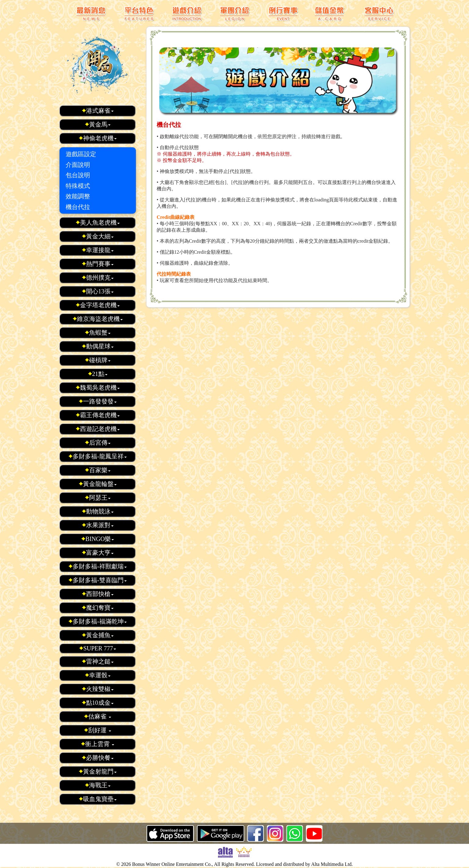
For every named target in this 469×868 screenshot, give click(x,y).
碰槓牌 (98, 360)
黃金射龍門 (98, 771)
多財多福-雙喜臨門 (97, 580)
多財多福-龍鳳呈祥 (97, 456)
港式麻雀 (98, 111)
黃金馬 (98, 124)
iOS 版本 (170, 833)
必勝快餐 (98, 758)
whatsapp (295, 833)
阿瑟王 (98, 498)
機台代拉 (78, 207)
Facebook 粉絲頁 (256, 833)
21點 (98, 374)
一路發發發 (98, 401)
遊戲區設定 (81, 154)
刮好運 (97, 730)
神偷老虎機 (98, 138)
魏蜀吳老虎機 (98, 388)
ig (275, 833)
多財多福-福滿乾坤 (97, 621)
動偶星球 (98, 346)
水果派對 (98, 525)
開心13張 (98, 291)
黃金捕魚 (98, 635)
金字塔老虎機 (98, 305)
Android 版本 (221, 833)
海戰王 (98, 785)
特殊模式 (78, 186)
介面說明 (78, 165)
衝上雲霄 (97, 744)
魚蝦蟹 (98, 333)
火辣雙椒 (98, 689)
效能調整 (78, 196)
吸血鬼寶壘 (98, 799)
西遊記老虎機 (98, 429)
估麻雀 (97, 716)
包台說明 (78, 175)
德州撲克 (98, 278)
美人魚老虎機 (98, 223)
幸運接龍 (98, 250)
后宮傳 (98, 443)
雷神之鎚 (98, 661)
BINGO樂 (97, 539)
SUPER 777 (97, 648)
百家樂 (98, 470)
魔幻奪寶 (98, 608)
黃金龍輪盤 (98, 484)
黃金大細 (98, 236)
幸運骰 (98, 675)
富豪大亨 (98, 553)
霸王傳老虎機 (98, 415)
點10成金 (98, 703)
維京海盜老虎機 (98, 319)
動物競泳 (98, 511)
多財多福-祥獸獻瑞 (97, 566)
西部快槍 (98, 594)
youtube (314, 833)
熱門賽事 (98, 264)
